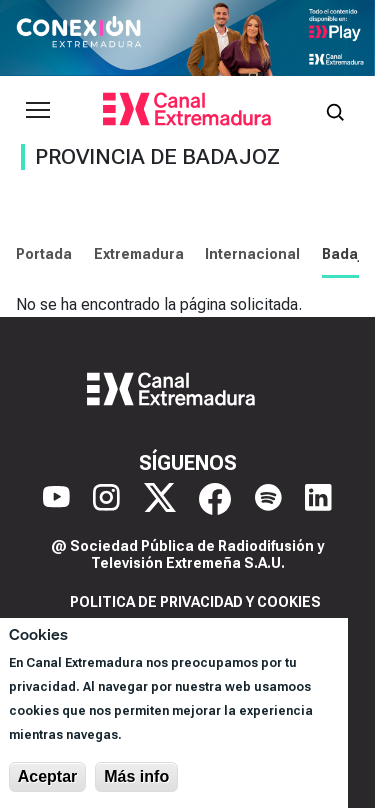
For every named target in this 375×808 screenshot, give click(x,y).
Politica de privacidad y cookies (195, 602)
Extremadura (139, 254)
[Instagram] (106, 499)
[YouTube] (56, 499)
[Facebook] (215, 499)
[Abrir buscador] (335, 110)
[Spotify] (268, 499)
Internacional (252, 254)
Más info (136, 776)
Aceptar (48, 776)
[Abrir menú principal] (38, 110)
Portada (44, 254)
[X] (160, 499)
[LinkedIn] (318, 499)
